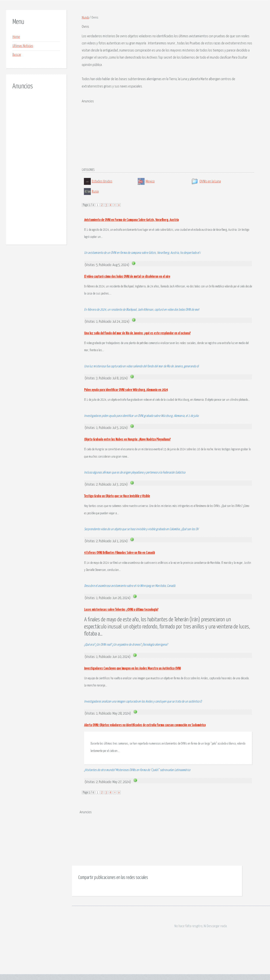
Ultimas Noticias (23, 46)
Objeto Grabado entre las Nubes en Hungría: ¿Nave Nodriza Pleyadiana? (127, 440)
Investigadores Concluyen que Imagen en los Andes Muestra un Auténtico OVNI (132, 669)
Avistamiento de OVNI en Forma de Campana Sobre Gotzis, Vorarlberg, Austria (131, 220)
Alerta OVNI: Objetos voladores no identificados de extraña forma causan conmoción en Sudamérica (145, 725)
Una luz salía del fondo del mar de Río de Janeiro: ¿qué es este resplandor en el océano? (137, 333)
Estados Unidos (102, 182)
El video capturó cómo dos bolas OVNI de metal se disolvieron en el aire (127, 277)
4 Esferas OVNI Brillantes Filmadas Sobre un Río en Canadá (120, 553)
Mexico (150, 182)
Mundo (85, 18)
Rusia (95, 192)
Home (16, 37)
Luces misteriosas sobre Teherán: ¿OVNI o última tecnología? (121, 610)
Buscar (17, 55)
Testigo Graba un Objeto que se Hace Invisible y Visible (117, 496)
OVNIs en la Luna (210, 182)
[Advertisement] (31, 162)
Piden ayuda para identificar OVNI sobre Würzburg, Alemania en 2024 (126, 390)
